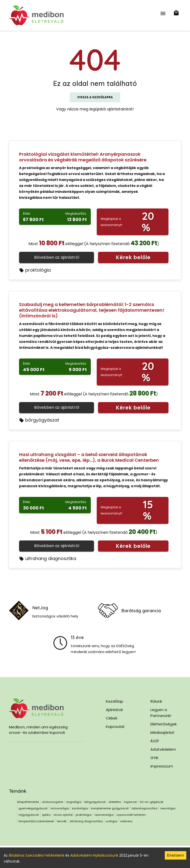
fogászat (130, 802)
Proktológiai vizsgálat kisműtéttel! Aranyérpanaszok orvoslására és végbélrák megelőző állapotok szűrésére (83, 157)
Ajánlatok (114, 710)
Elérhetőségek (164, 724)
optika (46, 815)
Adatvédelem (163, 749)
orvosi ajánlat (63, 815)
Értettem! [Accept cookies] (176, 855)
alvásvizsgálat (53, 802)
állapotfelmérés (28, 802)
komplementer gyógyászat (110, 808)
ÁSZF (155, 741)
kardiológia (80, 808)
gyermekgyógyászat (33, 808)
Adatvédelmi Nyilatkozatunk (94, 855)
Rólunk (156, 701)
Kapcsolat (115, 727)
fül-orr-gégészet (152, 802)
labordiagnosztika (144, 808)
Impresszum (162, 766)
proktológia (35, 270)
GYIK (154, 758)
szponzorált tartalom (131, 815)
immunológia (60, 808)
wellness (126, 821)
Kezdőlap (115, 701)
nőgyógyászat (29, 815)
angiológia (74, 802)
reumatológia (104, 815)
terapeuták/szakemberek (36, 821)
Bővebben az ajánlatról (57, 257)
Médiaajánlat (162, 732)
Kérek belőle (133, 257)
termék (62, 821)
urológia (111, 821)
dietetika (115, 802)
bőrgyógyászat (39, 420)
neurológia (168, 808)
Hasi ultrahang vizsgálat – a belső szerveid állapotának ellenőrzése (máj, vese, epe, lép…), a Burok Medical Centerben (89, 457)
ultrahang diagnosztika (48, 558)
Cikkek (112, 718)
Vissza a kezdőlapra (95, 97)
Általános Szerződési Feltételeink (36, 855)
